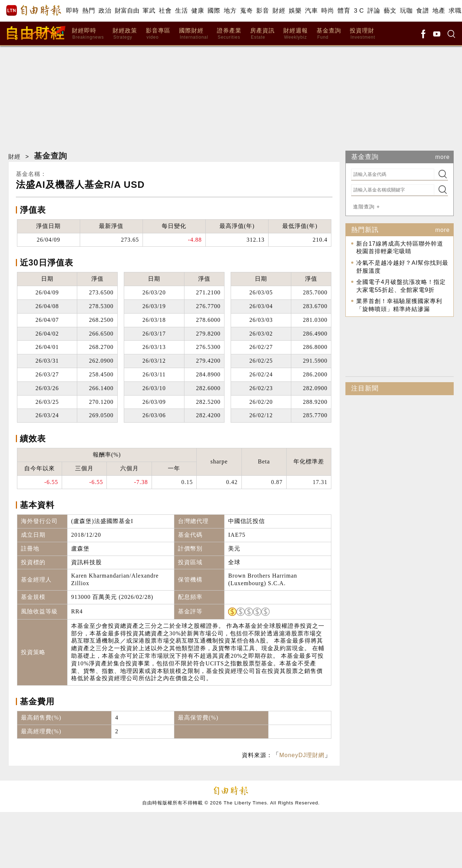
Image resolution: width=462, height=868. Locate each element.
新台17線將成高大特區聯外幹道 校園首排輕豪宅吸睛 (400, 248)
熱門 (89, 11)
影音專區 (158, 34)
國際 (214, 11)
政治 (105, 11)
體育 (344, 11)
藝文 (390, 11)
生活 (181, 11)
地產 (439, 11)
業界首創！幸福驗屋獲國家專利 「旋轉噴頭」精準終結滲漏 (399, 305)
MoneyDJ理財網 (302, 755)
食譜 (422, 11)
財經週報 (296, 34)
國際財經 (194, 34)
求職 (455, 11)
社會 (165, 11)
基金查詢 (329, 34)
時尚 (328, 11)
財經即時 (88, 34)
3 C (359, 11)
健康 (198, 11)
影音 (263, 11)
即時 (72, 11)
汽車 (311, 11)
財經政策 (125, 34)
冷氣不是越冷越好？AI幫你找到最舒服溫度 (402, 267)
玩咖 (406, 11)
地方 (230, 11)
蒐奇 (246, 11)
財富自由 (127, 11)
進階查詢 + (366, 207)
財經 (279, 11)
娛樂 (295, 11)
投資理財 (363, 34)
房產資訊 (262, 34)
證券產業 (229, 34)
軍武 (149, 11)
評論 (374, 11)
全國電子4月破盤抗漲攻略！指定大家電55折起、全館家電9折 (401, 286)
